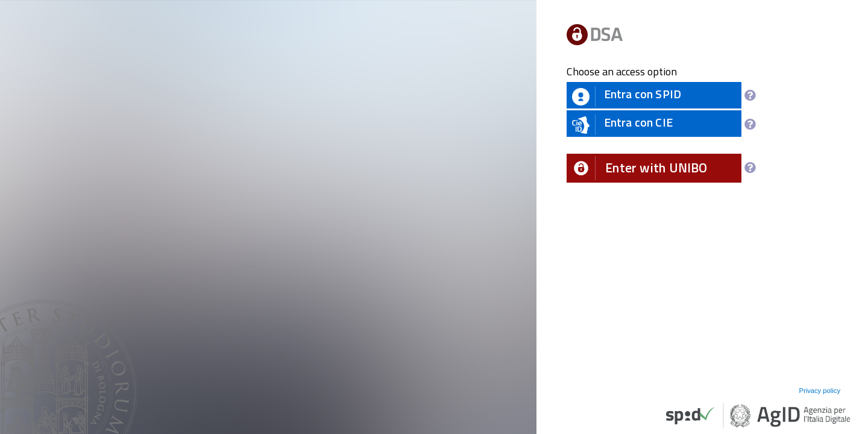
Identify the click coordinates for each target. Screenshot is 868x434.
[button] (654, 168)
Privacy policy (819, 391)
